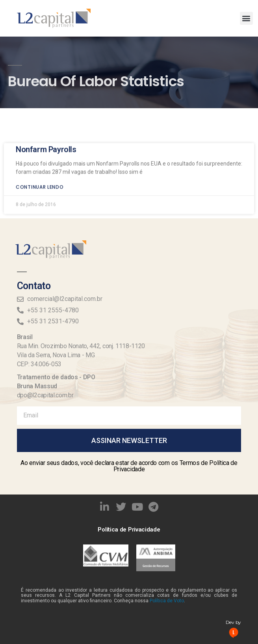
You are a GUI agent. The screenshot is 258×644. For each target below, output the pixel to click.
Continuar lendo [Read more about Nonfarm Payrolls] (40, 180)
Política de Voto (167, 601)
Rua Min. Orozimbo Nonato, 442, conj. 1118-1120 (81, 346)
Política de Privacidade (129, 530)
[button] (246, 18)
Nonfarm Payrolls (46, 143)
